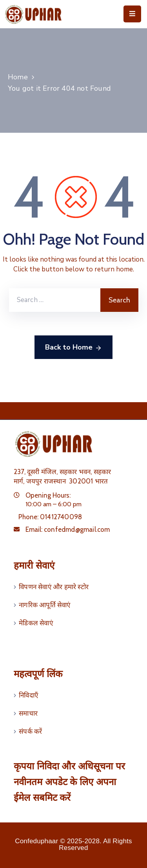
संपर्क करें (30, 731)
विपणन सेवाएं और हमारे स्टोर (54, 587)
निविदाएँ (28, 695)
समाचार (28, 713)
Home (18, 77)
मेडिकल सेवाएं (36, 623)
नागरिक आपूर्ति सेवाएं (44, 605)
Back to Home (73, 348)
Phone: (50, 517)
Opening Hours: (48, 495)
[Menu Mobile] (132, 14)
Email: (68, 529)
